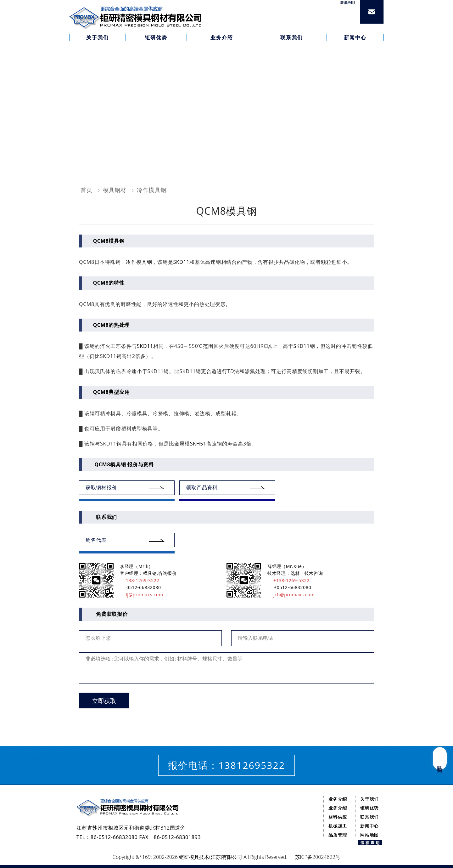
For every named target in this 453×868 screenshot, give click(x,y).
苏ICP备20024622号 (318, 857)
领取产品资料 (202, 487)
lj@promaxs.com (142, 595)
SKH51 (198, 444)
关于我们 (369, 799)
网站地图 (369, 835)
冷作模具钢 (152, 190)
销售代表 (96, 540)
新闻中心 (369, 826)
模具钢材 (115, 190)
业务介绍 (338, 799)
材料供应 (338, 817)
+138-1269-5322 (288, 580)
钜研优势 (369, 808)
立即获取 (104, 701)
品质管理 (338, 835)
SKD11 (181, 262)
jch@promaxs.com (291, 595)
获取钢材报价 (101, 487)
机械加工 (338, 826)
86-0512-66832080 (114, 837)
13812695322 (252, 765)
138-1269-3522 (140, 580)
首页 (86, 190)
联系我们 (369, 817)
